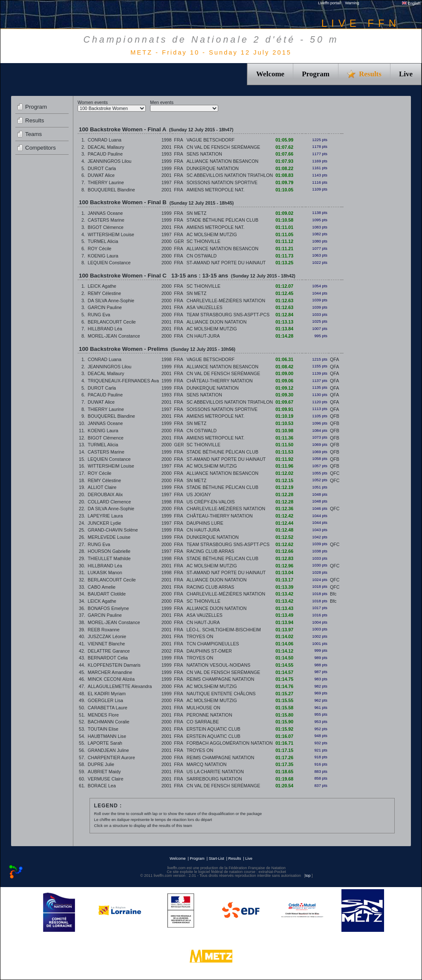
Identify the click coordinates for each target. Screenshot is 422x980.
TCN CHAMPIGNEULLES (212, 644)
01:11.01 (284, 227)
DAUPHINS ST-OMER (209, 651)
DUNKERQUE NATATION (212, 168)
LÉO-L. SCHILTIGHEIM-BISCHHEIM (223, 630)
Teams (33, 134)
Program (316, 74)
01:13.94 (284, 622)
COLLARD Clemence (109, 502)
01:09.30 (284, 395)
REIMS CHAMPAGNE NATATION (220, 679)
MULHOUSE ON (203, 708)
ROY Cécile (100, 249)
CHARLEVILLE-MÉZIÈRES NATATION (226, 301)
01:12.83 (284, 558)
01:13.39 (284, 587)
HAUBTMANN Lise (107, 736)
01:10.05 (284, 190)
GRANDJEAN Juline (108, 750)
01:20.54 (284, 786)
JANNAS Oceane (105, 213)
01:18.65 (284, 772)
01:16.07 (284, 736)
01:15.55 (284, 700)
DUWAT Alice (101, 175)
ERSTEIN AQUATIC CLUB (213, 729)
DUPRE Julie (101, 764)
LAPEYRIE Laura (105, 516)
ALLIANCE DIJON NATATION (216, 322)
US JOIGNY (198, 494)
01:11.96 (284, 466)
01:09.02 (284, 213)
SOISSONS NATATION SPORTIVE (222, 182)
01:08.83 (284, 175)
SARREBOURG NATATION (214, 779)
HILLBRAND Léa (105, 329)
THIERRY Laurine (106, 182)
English (411, 3)
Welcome (270, 74)
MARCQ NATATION (206, 764)
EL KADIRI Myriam (107, 694)
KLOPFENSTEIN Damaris (114, 665)
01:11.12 (284, 241)
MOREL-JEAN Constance (114, 336)
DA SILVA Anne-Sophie (111, 301)
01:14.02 (284, 636)
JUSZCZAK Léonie (107, 636)
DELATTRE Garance (109, 651)
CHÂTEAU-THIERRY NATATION (219, 381)
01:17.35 (284, 764)
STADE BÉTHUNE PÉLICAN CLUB (222, 220)
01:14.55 (284, 665)
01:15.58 (284, 708)
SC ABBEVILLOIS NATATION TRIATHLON (230, 175)
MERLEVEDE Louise (109, 537)
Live (406, 74)
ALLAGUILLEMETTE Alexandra (120, 686)
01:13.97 (284, 630)
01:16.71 (284, 743)
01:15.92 (284, 729)
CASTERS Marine (106, 220)
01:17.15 (284, 750)
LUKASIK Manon (105, 572)
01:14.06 (284, 644)
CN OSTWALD (201, 256)
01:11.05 (284, 234)
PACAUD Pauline (105, 154)
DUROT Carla (102, 168)
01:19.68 (284, 779)
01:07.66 (284, 154)
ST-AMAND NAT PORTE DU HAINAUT (226, 263)
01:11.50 (284, 445)
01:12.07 (284, 286)
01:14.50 (284, 658)
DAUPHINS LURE (205, 523)
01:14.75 (284, 679)
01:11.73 (284, 256)
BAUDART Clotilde (107, 594)
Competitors (40, 148)
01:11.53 (284, 452)
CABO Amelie (102, 587)
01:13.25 (284, 263)
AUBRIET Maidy (104, 772)
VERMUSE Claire (106, 779)
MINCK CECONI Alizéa (111, 679)
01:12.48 (284, 530)
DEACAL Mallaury (106, 147)
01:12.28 (284, 494)
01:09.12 (284, 388)
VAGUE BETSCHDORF (210, 140)
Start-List (217, 859)
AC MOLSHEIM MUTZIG (211, 234)
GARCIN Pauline (105, 307)
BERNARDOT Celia (108, 658)
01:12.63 (284, 301)
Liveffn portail (329, 3)
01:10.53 (284, 423)
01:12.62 (284, 544)
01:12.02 (284, 473)
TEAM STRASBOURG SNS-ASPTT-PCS (228, 315)
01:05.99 (284, 140)
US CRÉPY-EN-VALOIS (210, 502)
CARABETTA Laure (108, 708)
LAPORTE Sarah (105, 743)
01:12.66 (284, 551)
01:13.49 (284, 615)
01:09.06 (284, 381)
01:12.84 (284, 315)
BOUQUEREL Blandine (111, 190)
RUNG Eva (99, 315)
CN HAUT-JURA (203, 336)
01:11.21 (284, 249)
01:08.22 (284, 168)
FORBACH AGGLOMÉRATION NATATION (229, 743)
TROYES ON (200, 636)
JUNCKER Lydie (104, 523)
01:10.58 (284, 220)
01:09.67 (284, 402)
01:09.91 (284, 409)
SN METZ (196, 213)
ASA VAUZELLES (204, 307)
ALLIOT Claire (102, 487)
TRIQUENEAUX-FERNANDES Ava (123, 381)
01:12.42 (284, 516)
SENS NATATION (204, 154)
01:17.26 (284, 757)
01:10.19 (284, 416)
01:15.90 (284, 722)
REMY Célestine (104, 293)
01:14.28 (284, 336)
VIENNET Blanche (106, 644)
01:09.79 (284, 182)
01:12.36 (284, 509)
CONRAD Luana (105, 140)
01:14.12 (284, 651)
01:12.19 (284, 487)
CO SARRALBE (202, 722)
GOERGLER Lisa (105, 700)
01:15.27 (284, 694)
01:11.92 (284, 459)
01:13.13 (284, 322)
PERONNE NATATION (209, 715)
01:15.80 (284, 715)
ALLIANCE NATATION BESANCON (222, 161)
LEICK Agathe (102, 286)
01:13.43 (284, 608)
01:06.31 (284, 359)
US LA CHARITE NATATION (215, 772)
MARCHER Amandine (110, 672)
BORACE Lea (102, 786)
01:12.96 (284, 566)
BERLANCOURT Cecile (112, 322)
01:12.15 (284, 480)
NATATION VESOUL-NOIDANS (218, 665)
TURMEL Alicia (103, 241)
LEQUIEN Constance (109, 263)
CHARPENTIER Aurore (111, 757)
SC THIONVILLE (203, 241)
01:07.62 (284, 147)
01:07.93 (284, 161)
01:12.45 (284, 293)
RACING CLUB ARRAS (210, 551)
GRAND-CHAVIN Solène (113, 530)
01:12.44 (284, 523)
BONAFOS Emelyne (108, 608)
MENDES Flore (103, 715)
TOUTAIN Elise (103, 729)
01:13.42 (284, 594)
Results (35, 120)
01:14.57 (284, 672)
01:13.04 (284, 572)
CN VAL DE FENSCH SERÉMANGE (223, 147)
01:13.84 (284, 329)
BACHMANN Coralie (109, 722)
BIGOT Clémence (106, 227)
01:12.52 (284, 537)
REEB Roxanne (104, 630)
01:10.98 (284, 431)
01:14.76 (284, 686)
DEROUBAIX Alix (105, 494)
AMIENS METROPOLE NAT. (215, 190)
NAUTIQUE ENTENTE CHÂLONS (221, 694)
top (308, 876)
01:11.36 (284, 438)
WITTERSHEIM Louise (111, 234)
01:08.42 (284, 367)
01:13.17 (284, 580)
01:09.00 (284, 373)
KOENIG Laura (103, 256)
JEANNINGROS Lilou (110, 161)
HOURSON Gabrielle (109, 551)
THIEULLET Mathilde (109, 558)
